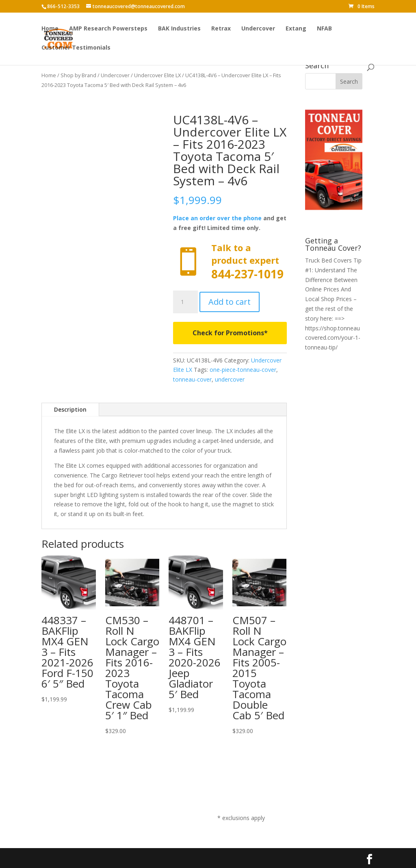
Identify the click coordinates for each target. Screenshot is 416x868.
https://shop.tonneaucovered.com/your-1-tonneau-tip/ (333, 338)
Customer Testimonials (76, 48)
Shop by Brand (78, 75)
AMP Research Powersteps (108, 29)
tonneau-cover (192, 379)
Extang (296, 29)
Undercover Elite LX (157, 75)
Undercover (258, 29)
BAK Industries (179, 29)
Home (50, 29)
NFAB (324, 29)
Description (70, 409)
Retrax (221, 29)
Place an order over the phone (217, 218)
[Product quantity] (185, 302)
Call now (230, 262)
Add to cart (230, 302)
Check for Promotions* (230, 333)
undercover (230, 379)
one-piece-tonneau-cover (243, 370)
